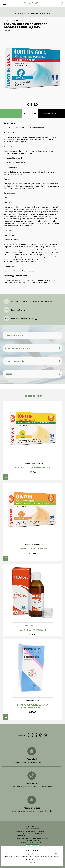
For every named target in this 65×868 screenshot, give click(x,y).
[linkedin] (28, 735)
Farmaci (29, 11)
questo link (9, 856)
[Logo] (32, 3)
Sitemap (40, 842)
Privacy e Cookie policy (28, 842)
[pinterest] (41, 735)
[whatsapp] (45, 735)
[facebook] (32, 735)
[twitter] (37, 735)
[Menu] (4, 4)
